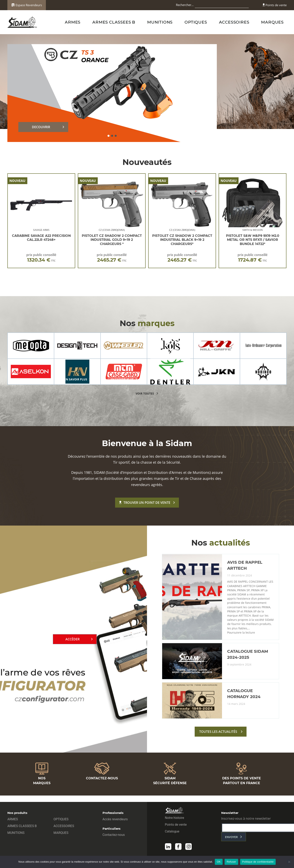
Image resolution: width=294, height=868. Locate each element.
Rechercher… (185, 5)
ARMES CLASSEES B (114, 22)
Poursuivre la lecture (241, 640)
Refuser (231, 862)
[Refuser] (289, 862)
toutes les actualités (218, 739)
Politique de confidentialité (258, 862)
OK (219, 862)
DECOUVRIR (41, 127)
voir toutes (145, 393)
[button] (109, 136)
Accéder (73, 643)
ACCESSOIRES (234, 22)
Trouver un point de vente (145, 503)
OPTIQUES (196, 22)
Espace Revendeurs (27, 5)
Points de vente (275, 5)
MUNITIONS (160, 22)
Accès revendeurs (115, 821)
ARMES (73, 22)
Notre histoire (175, 819)
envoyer (231, 838)
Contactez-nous (114, 836)
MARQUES (272, 22)
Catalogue (172, 833)
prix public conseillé (41, 258)
